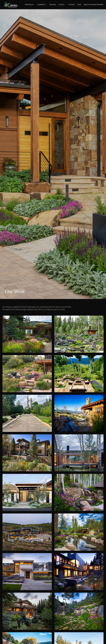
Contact (72, 5)
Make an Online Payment (94, 5)
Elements (42, 5)
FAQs (79, 5)
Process (53, 5)
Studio (62, 5)
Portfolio (30, 5)
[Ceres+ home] (11, 5)
